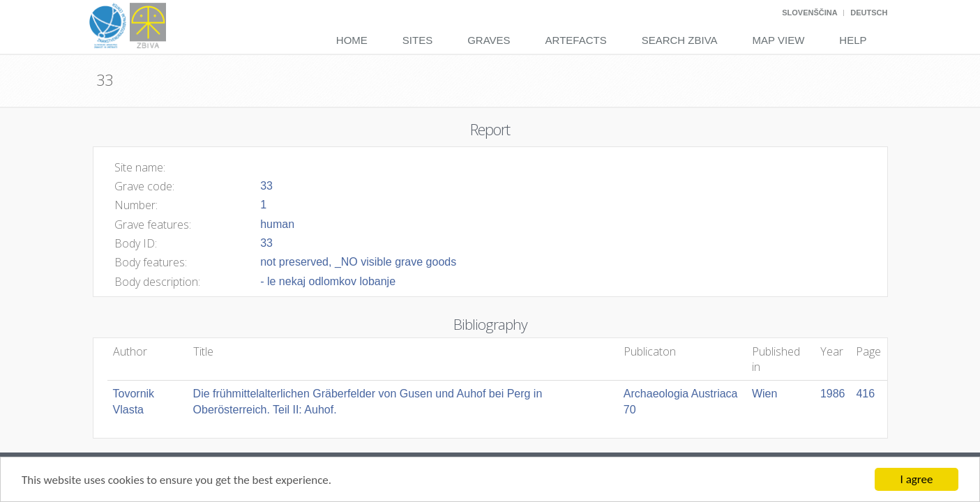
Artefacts (576, 40)
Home (352, 40)
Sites (417, 40)
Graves (489, 40)
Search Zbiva (680, 40)
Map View (779, 40)
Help (853, 40)
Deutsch (869, 13)
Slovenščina (809, 13)
